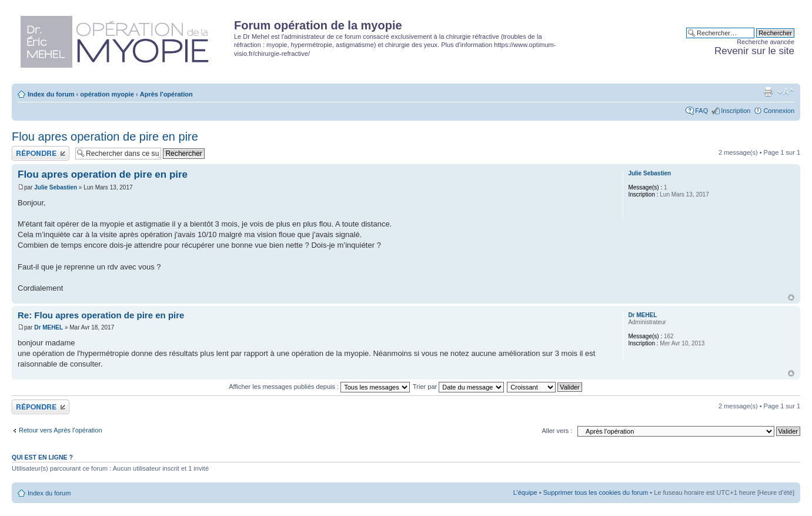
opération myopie (107, 94)
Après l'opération (166, 94)
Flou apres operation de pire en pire (105, 137)
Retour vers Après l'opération (61, 430)
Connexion (779, 111)
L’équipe (525, 492)
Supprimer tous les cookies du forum (596, 492)
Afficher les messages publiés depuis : (319, 387)
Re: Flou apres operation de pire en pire (101, 315)
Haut (791, 297)
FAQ (701, 111)
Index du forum (51, 94)
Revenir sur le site (754, 51)
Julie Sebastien (56, 187)
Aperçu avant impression (768, 92)
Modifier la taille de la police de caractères (786, 92)
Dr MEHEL (49, 327)
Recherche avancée (766, 42)
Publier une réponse (41, 153)
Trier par (458, 387)
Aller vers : (557, 431)
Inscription (736, 111)
